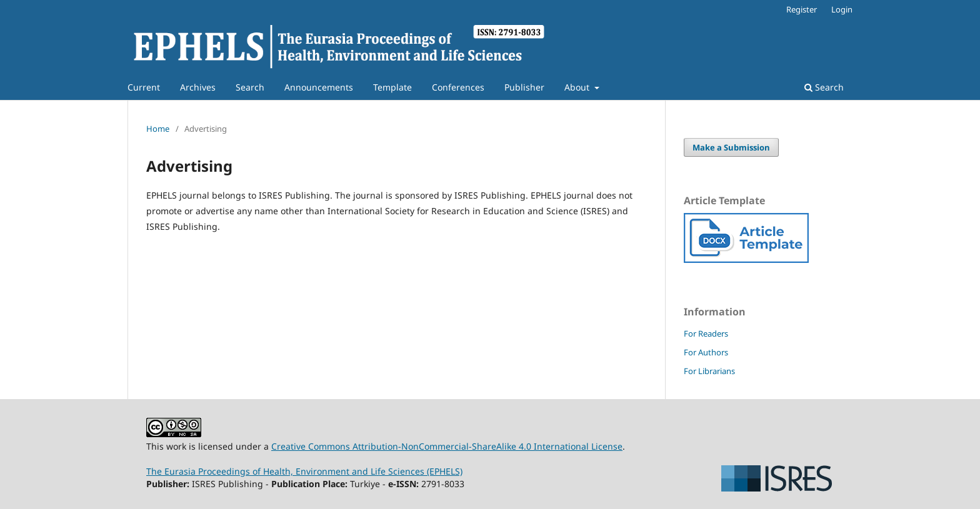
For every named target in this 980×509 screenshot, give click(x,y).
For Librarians (709, 371)
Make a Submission (731, 147)
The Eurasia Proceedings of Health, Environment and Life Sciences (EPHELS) (304, 471)
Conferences (458, 87)
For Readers (706, 334)
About (578, 87)
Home (158, 129)
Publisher (524, 87)
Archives (198, 87)
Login (842, 9)
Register (802, 9)
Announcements (319, 87)
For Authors (706, 352)
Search (250, 87)
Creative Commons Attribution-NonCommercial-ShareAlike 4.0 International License (447, 446)
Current (144, 87)
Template (392, 87)
